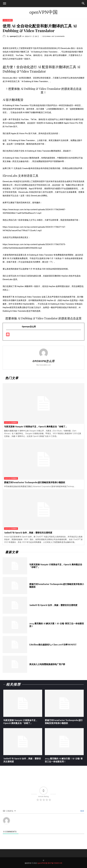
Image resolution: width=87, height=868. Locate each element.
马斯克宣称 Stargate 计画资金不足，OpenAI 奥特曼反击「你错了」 (36, 426)
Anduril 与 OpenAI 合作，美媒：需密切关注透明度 (28, 533)
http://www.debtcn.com (43, 365)
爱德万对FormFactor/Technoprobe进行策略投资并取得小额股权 (35, 482)
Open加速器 (8, 20)
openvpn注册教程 (11, 423)
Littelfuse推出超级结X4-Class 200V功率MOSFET (53, 645)
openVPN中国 (42, 863)
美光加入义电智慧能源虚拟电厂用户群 (47, 664)
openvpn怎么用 (15, 36)
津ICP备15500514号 (55, 863)
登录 (82, 811)
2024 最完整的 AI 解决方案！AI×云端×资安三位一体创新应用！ (57, 625)
